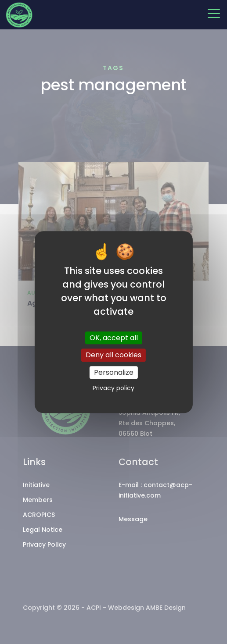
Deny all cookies (113, 355)
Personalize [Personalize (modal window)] (114, 372)
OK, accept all (114, 338)
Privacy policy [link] (113, 388)
